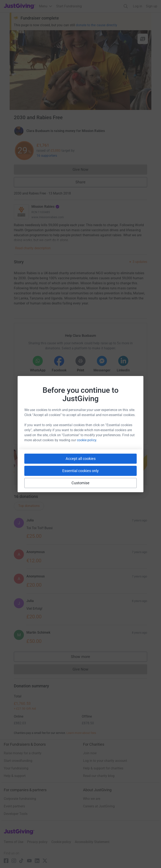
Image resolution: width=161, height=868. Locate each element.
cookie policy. (87, 440)
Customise (81, 483)
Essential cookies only (80, 471)
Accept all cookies (81, 459)
